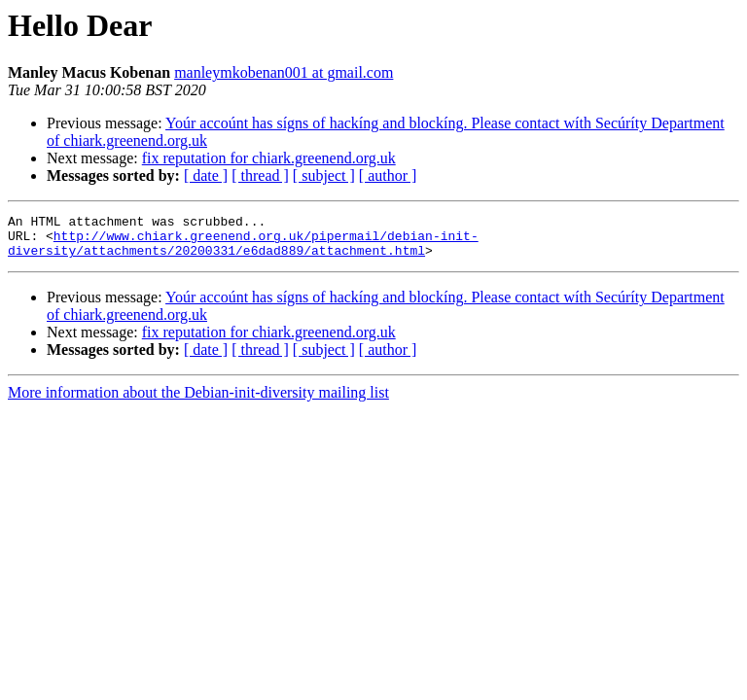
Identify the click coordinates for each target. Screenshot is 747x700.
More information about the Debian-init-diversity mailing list (198, 401)
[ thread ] (260, 175)
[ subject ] (324, 175)
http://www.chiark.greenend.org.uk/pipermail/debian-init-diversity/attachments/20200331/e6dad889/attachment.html (243, 250)
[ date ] (206, 175)
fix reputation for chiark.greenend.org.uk (269, 158)
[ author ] (388, 175)
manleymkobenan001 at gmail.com (284, 72)
